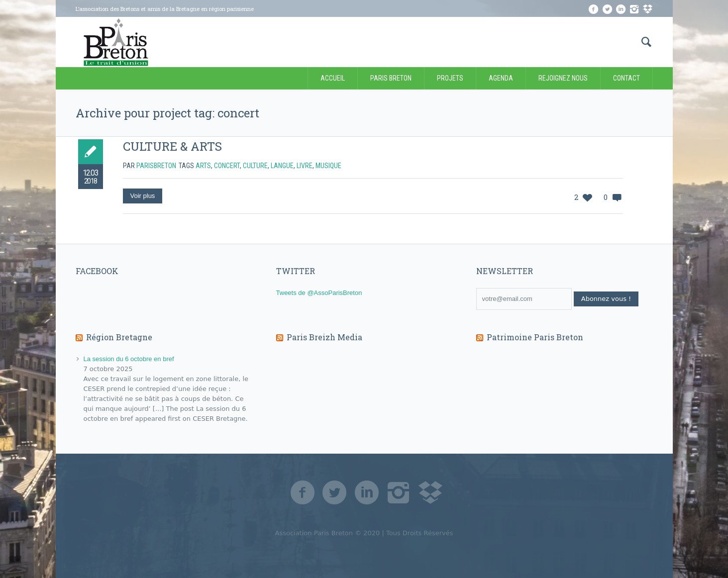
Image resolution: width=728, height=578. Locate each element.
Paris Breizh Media (324, 337)
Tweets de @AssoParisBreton (319, 293)
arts (203, 166)
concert (227, 166)
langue (282, 166)
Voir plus (143, 196)
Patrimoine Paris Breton (535, 337)
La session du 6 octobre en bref (128, 359)
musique (328, 166)
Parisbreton (156, 166)
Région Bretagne (119, 337)
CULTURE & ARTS (172, 146)
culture (255, 166)
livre (305, 166)
